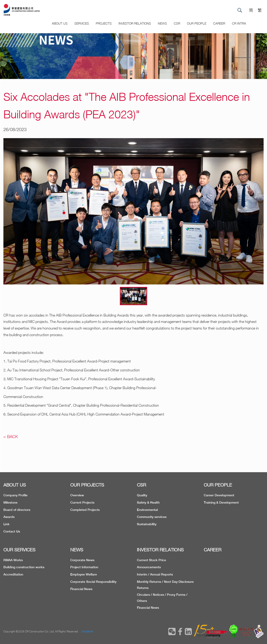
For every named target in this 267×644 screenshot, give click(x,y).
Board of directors (17, 510)
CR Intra (239, 23)
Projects (104, 23)
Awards (9, 517)
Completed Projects (85, 510)
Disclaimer (87, 631)
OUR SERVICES (19, 550)
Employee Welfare (84, 574)
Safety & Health (148, 502)
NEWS (77, 550)
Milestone (10, 502)
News (162, 23)
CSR (177, 23)
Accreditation (13, 574)
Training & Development (221, 502)
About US (60, 23)
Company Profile (15, 495)
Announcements (149, 567)
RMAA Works (13, 560)
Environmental (147, 510)
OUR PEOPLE (218, 485)
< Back (11, 437)
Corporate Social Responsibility (93, 582)
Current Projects (82, 502)
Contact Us (12, 531)
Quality (142, 495)
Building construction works (24, 567)
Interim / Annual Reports (155, 574)
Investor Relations (135, 23)
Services (82, 23)
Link (6, 524)
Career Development (219, 495)
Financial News (81, 589)
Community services (152, 517)
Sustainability (147, 524)
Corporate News (82, 560)
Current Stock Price (151, 560)
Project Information (84, 567)
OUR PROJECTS (87, 485)
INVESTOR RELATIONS (160, 550)
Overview (77, 495)
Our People (197, 23)
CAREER (219, 23)
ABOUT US (15, 485)
